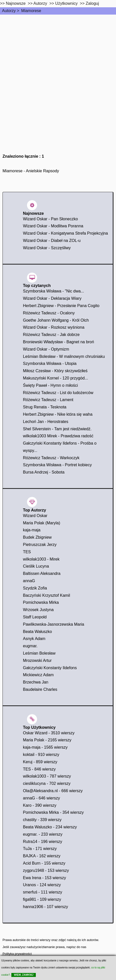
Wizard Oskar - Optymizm (46, 349)
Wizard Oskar (35, 516)
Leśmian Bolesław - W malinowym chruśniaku (64, 356)
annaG (29, 581)
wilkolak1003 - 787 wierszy (47, 776)
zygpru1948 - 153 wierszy (46, 870)
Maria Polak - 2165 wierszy (47, 740)
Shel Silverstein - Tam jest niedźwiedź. (57, 429)
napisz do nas (76, 947)
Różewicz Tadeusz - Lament (48, 400)
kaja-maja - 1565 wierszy (45, 747)
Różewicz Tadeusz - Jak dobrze (51, 335)
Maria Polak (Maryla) (42, 523)
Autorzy (9, 11)
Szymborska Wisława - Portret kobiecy (57, 465)
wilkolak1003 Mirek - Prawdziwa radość (58, 436)
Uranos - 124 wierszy (42, 885)
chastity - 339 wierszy (42, 820)
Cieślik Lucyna (36, 566)
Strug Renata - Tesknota (45, 407)
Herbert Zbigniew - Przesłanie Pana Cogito (61, 306)
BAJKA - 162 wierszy (42, 856)
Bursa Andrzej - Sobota (44, 472)
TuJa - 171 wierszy (40, 849)
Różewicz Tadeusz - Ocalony (49, 313)
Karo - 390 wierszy (40, 805)
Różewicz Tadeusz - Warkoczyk (51, 458)
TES (27, 552)
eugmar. (30, 646)
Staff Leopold (35, 617)
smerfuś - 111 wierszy (43, 892)
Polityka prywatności (17, 954)
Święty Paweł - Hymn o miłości (50, 385)
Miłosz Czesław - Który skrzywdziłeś (55, 371)
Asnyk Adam (34, 639)
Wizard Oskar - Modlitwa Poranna (53, 226)
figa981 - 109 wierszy (42, 899)
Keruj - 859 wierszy (40, 762)
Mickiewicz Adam (38, 675)
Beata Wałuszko (37, 632)
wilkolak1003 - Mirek (41, 559)
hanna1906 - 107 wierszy (46, 907)
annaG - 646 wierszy (41, 798)
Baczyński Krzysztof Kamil (47, 595)
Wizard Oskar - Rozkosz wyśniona (54, 327)
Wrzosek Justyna (38, 610)
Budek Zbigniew (37, 537)
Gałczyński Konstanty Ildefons (50, 668)
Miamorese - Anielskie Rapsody (31, 171)
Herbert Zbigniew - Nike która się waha (58, 414)
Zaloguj (92, 3)
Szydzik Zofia (35, 588)
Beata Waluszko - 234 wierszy (50, 827)
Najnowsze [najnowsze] (16, 3)
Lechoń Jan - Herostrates (46, 422)
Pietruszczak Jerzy (40, 545)
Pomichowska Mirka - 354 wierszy (53, 812)
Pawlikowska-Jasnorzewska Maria (54, 624)
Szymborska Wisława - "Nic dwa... (53, 291)
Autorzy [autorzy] (40, 3)
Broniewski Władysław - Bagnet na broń (59, 342)
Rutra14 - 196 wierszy (43, 842)
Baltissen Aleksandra (42, 573)
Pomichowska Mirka (41, 602)
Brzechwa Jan (36, 682)
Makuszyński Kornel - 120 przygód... (55, 378)
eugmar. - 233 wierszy (43, 834)
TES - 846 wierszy (39, 769)
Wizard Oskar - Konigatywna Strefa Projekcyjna (65, 233)
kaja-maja (32, 530)
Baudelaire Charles (40, 689)
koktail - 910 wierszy (41, 755)
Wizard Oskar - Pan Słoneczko (50, 219)
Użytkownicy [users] (66, 3)
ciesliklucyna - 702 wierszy (47, 783)
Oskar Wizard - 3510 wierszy (49, 733)
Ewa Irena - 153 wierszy (45, 878)
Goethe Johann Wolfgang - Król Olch (56, 320)
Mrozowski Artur (37, 661)
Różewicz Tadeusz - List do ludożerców (58, 393)
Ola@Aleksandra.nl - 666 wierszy (53, 791)
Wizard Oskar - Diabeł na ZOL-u (52, 241)
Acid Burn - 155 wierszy (44, 863)
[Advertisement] (58, 75)
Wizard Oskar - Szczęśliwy (47, 248)
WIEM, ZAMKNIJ (24, 975)
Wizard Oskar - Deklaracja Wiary (52, 298)
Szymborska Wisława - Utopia (50, 364)
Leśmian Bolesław (39, 653)
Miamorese (31, 11)
